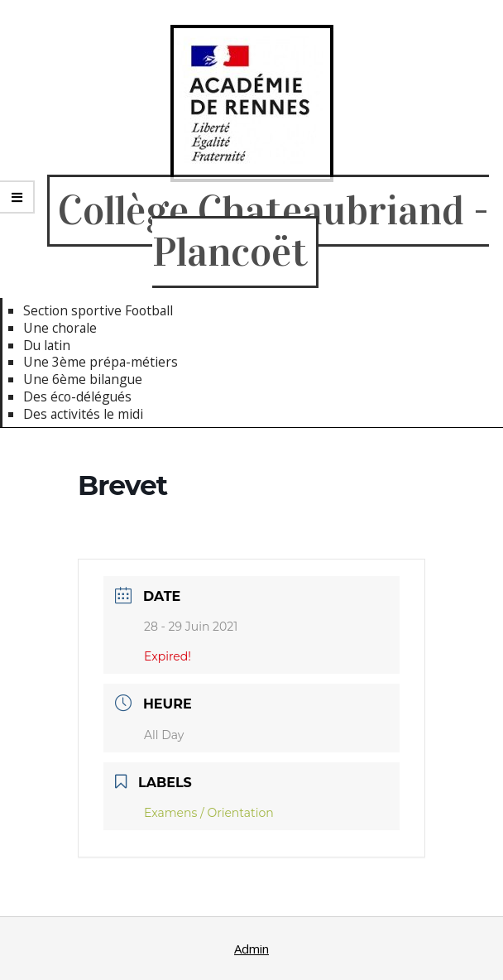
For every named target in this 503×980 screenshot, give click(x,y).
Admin (251, 949)
